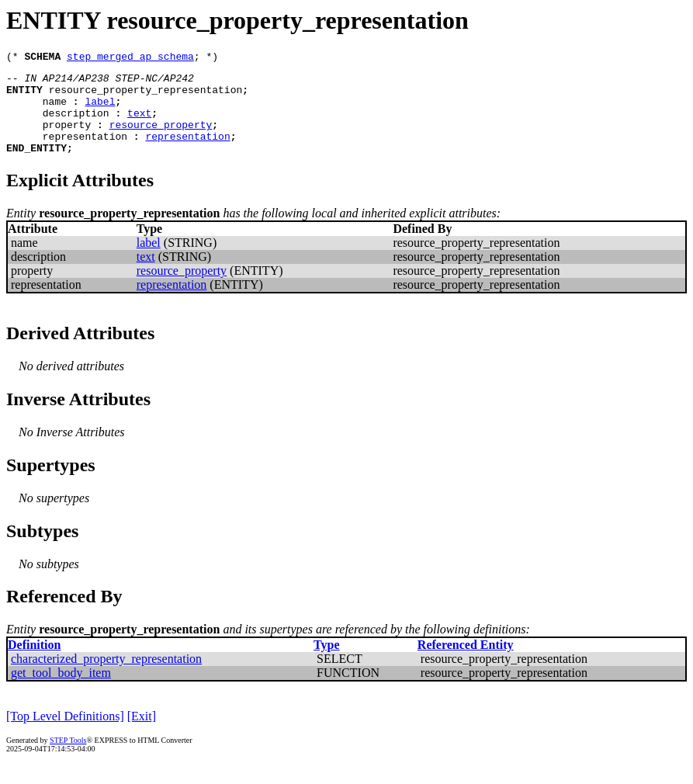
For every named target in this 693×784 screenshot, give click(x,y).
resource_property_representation (146, 96)
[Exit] (142, 735)
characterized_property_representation (106, 677)
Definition (34, 663)
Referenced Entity (466, 663)
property (67, 138)
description (76, 124)
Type (326, 663)
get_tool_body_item (61, 691)
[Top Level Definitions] (65, 735)
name (55, 110)
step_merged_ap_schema (130, 58)
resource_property (161, 138)
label (100, 110)
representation (85, 152)
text (139, 124)
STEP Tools (68, 759)
